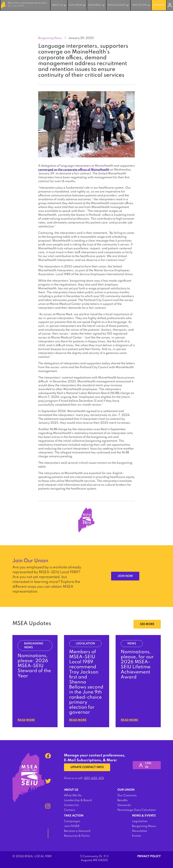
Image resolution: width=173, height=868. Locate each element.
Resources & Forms (77, 836)
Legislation (140, 821)
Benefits (123, 800)
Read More (26, 720)
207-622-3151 (94, 778)
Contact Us (71, 805)
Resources (95, 5)
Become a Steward (77, 831)
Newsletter (140, 831)
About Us (57, 5)
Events (136, 836)
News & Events (117, 5)
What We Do (73, 796)
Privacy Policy (149, 856)
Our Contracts (127, 796)
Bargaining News (144, 826)
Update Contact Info (87, 767)
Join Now (125, 576)
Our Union (76, 5)
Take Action (139, 5)
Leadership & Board (78, 800)
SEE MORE (147, 624)
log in (145, 765)
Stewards (124, 805)
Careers (70, 810)
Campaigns (72, 821)
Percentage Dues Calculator (137, 810)
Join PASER (72, 826)
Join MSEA (159, 5)
